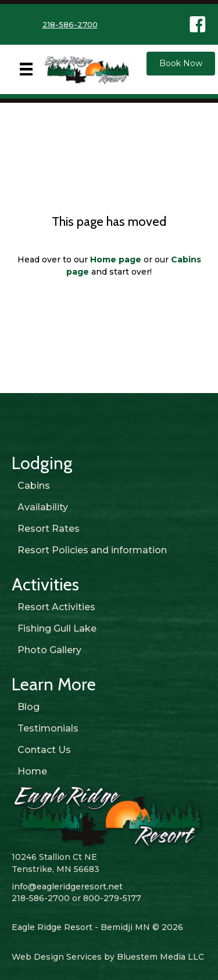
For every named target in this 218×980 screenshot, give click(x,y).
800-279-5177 (112, 898)
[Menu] (26, 69)
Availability (43, 507)
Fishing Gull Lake (57, 628)
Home (32, 771)
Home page (116, 260)
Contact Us (44, 750)
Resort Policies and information (92, 550)
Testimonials (48, 728)
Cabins (34, 486)
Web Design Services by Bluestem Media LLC (108, 957)
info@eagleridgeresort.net (67, 887)
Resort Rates (49, 529)
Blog (28, 707)
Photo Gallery (49, 650)
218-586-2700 (70, 24)
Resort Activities (56, 607)
